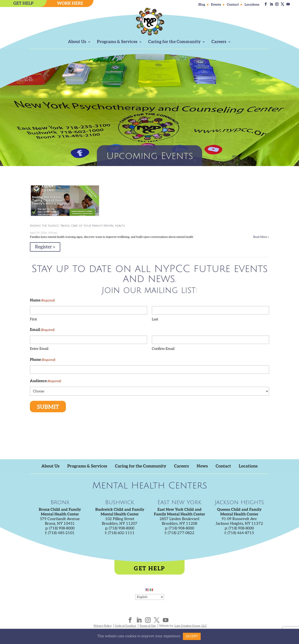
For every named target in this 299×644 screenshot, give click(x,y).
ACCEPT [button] (192, 636)
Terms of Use (148, 626)
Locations (252, 5)
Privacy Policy (103, 626)
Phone (43, 360)
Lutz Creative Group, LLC (191, 626)
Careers (219, 42)
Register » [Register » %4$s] (45, 247)
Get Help (149, 569)
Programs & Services (117, 42)
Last (155, 319)
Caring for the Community (174, 42)
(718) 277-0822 (181, 533)
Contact (233, 5)
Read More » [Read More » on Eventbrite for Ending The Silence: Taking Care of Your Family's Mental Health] (261, 237)
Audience (45, 381)
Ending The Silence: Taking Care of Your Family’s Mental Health (77, 226)
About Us (77, 42)
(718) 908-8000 (62, 528)
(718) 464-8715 (241, 533)
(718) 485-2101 (61, 533)
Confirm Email (163, 349)
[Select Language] (150, 597)
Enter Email (39, 349)
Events (216, 5)
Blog (202, 5)
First (33, 319)
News (203, 466)
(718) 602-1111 (121, 533)
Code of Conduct (126, 626)
